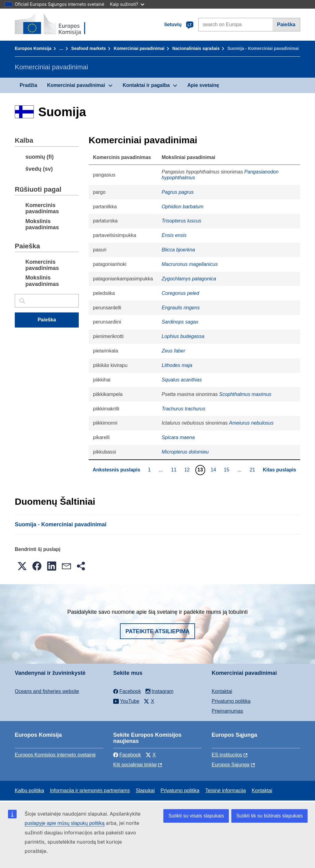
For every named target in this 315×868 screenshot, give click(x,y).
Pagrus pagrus (178, 192)
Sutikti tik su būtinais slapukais (269, 816)
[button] (22, 566)
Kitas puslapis (279, 470)
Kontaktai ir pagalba (146, 85)
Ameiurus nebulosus (251, 423)
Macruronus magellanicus (190, 264)
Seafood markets (89, 48)
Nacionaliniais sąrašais (196, 48)
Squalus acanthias (182, 380)
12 (188, 470)
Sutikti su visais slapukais (196, 816)
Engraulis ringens (181, 308)
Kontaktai (222, 691)
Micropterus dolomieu (185, 452)
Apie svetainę (203, 85)
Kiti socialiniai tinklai (135, 765)
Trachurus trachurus (184, 409)
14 (214, 470)
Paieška (286, 24)
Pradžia (28, 85)
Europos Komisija (33, 48)
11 (175, 470)
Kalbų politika (29, 791)
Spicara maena (178, 437)
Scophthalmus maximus (245, 394)
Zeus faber (173, 351)
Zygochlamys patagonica (189, 279)
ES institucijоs (227, 755)
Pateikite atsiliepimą (157, 631)
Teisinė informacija (225, 791)
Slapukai (145, 791)
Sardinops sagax (180, 322)
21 (253, 470)
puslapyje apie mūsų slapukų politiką (65, 823)
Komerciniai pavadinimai (139, 48)
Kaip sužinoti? (127, 4)
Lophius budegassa (183, 336)
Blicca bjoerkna (179, 250)
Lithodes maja (177, 365)
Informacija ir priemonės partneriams (90, 791)
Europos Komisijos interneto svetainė (55, 755)
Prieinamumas (227, 711)
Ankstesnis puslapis (116, 470)
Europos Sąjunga (231, 765)
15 (227, 470)
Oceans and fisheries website (47, 691)
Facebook (127, 755)
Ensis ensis (174, 235)
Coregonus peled (181, 293)
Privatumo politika (231, 701)
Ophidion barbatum (183, 207)
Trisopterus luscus (182, 221)
